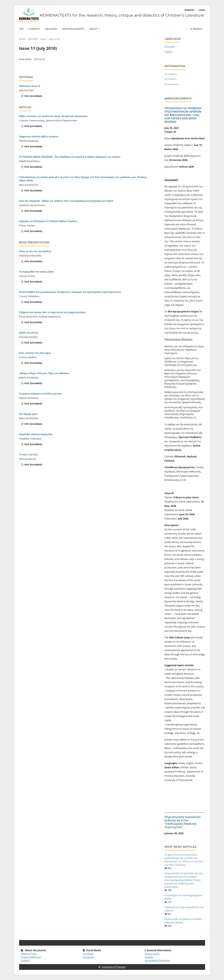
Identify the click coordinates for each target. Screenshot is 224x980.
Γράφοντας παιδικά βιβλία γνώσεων (39, 137)
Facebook (88, 954)
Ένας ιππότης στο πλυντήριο (35, 353)
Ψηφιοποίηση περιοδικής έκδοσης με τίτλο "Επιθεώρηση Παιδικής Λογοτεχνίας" (183, 822)
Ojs (21, 29)
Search (197, 29)
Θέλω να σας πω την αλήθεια (35, 251)
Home (22, 39)
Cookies (149, 957)
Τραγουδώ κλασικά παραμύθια (36, 434)
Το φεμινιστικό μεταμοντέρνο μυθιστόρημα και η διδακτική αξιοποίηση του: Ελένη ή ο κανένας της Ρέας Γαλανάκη (184, 860)
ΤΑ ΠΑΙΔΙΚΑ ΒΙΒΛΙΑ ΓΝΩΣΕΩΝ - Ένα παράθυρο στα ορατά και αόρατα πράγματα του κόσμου (70, 157)
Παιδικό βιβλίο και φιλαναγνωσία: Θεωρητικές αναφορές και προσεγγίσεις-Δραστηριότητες (70, 292)
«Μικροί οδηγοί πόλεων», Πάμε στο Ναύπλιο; (44, 373)
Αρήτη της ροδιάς (29, 333)
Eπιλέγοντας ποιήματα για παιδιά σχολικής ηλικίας (183, 921)
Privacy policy (152, 954)
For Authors (170, 79)
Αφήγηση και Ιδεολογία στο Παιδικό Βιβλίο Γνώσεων (48, 221)
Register (190, 10)
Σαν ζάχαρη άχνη (28, 414)
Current (34, 29)
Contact (25, 960)
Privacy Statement (31, 957)
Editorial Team (29, 954)
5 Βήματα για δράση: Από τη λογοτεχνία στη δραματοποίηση (52, 312)
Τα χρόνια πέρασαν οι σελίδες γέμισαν (40, 394)
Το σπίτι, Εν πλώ (28, 455)
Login (202, 10)
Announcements (73, 29)
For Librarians (172, 84)
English (168, 52)
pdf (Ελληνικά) (33, 96)
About (94, 29)
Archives (51, 29)
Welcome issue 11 (30, 86)
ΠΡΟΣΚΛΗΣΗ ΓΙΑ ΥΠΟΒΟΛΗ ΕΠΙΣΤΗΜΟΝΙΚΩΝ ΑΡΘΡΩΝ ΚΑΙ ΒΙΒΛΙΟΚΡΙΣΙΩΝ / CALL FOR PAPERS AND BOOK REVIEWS (183, 115)
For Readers (171, 74)
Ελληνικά (170, 47)
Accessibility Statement (157, 960)
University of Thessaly (112, 967)
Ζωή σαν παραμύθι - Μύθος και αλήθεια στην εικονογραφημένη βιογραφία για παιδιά (66, 201)
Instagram (88, 957)
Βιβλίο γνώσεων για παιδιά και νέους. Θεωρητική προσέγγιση (53, 116)
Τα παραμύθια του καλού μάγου (37, 272)
